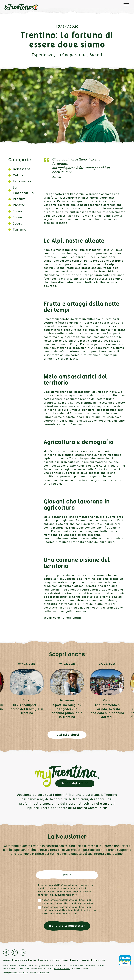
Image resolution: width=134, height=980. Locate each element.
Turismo (20, 229)
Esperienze (43, 55)
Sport (17, 223)
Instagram (15, 953)
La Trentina (21, 7)
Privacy (34, 960)
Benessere (22, 169)
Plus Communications (19, 972)
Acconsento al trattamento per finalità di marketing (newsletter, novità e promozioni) (68, 902)
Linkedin (23, 953)
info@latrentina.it (62, 969)
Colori (18, 175)
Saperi (96, 55)
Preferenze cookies (60, 960)
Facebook (6, 953)
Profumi (20, 199)
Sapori (18, 217)
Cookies (44, 960)
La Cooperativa (72, 55)
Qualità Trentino (125, 960)
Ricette (19, 205)
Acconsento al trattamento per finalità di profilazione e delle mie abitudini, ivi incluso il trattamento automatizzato (69, 910)
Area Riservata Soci (81, 960)
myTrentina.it (53, 590)
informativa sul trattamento (76, 885)
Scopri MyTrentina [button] (75, 783)
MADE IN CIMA (43, 972)
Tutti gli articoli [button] (67, 735)
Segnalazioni (99, 960)
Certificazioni (21, 960)
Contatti (7, 960)
